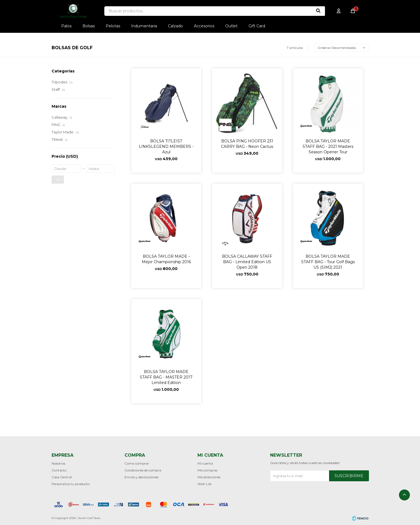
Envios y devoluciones (141, 477)
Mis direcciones (209, 477)
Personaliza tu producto (71, 484)
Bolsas (89, 26)
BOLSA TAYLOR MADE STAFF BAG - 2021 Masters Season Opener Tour (328, 146)
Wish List (205, 484)
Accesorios (204, 26)
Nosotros (58, 463)
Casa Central (62, 477)
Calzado (175, 26)
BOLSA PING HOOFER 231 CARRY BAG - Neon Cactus (247, 144)
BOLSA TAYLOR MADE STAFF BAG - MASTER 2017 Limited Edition (166, 377)
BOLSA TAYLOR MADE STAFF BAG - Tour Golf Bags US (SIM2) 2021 (328, 262)
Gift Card (257, 26)
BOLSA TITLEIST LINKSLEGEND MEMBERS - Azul (166, 146)
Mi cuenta (205, 463)
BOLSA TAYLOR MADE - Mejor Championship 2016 (166, 259)
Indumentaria (144, 26)
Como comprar (137, 463)
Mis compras (207, 470)
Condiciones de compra (143, 470)
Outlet (231, 26)
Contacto (59, 470)
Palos (66, 26)
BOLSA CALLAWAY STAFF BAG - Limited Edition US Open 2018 (247, 262)
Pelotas (113, 26)
